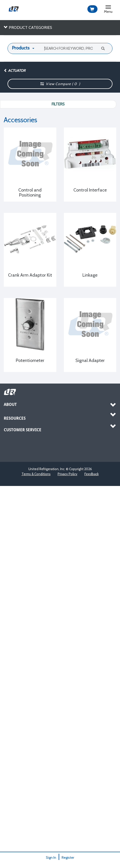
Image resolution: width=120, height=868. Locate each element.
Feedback (92, 474)
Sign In (51, 857)
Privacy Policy (68, 474)
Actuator (15, 71)
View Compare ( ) (60, 84)
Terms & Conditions (36, 474)
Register (68, 857)
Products (21, 48)
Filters (58, 104)
